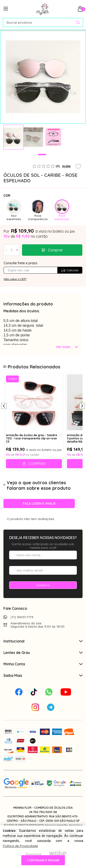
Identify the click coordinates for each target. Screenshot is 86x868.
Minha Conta (43, 664)
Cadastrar (43, 585)
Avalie (66, 166)
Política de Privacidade (20, 846)
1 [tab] (42, 155)
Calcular (70, 270)
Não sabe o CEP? (15, 279)
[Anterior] (4, 406)
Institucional (43, 641)
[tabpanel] (13, 137)
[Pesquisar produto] (78, 23)
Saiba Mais (43, 675)
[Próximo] (82, 406)
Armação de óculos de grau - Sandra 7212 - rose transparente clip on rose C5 (32, 438)
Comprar (55, 250)
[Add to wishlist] (78, 167)
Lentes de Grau (43, 653)
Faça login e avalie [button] (39, 503)
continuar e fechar (43, 860)
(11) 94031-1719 (22, 617)
